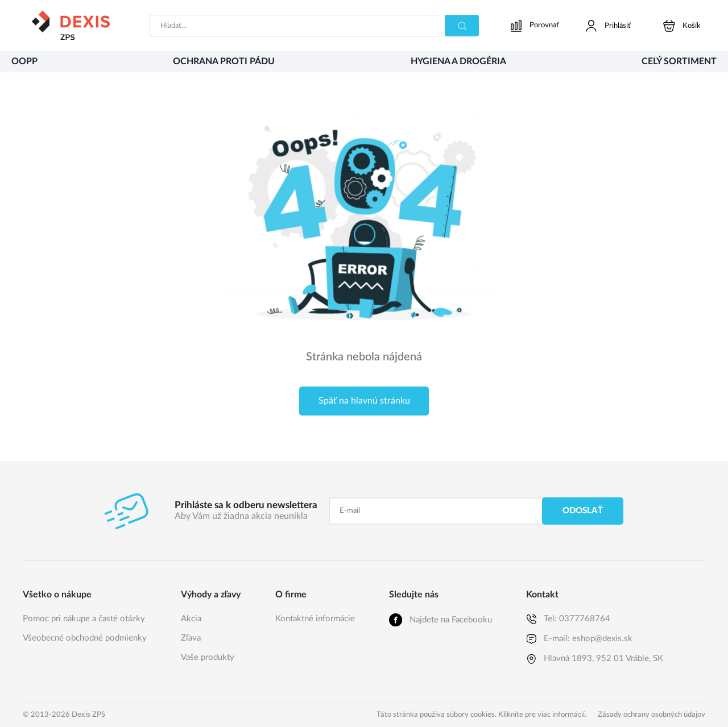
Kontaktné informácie (315, 619)
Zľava (191, 638)
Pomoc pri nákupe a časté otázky (84, 619)
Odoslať (583, 511)
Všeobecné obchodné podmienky (85, 638)
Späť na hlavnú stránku (364, 401)
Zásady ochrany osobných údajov (652, 715)
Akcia (191, 619)
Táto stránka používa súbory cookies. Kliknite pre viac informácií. (481, 715)
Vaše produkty (208, 657)
